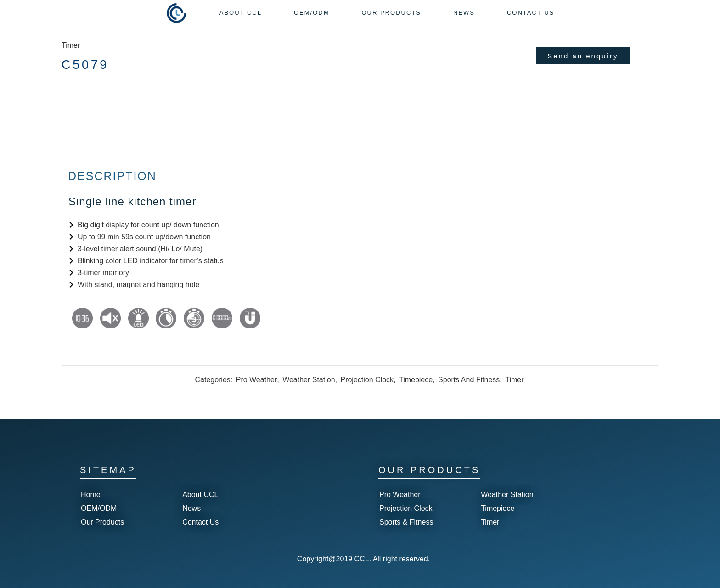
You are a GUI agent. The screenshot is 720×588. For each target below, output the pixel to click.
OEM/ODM (99, 508)
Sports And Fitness (469, 380)
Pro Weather (257, 380)
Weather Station (309, 380)
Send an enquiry (583, 56)
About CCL (200, 495)
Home (91, 495)
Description (112, 176)
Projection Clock (367, 380)
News (191, 508)
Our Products (102, 522)
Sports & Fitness (406, 522)
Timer (71, 45)
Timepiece (416, 380)
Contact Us (200, 522)
